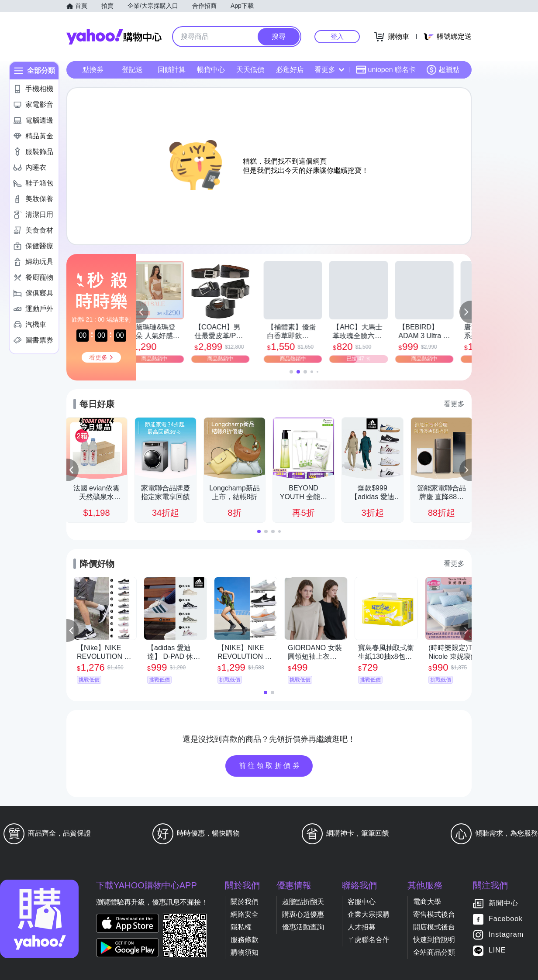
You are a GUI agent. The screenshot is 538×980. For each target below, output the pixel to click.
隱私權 (241, 927)
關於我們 (245, 902)
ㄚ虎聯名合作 (369, 940)
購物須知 (245, 952)
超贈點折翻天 (303, 902)
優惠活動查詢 (303, 927)
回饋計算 (172, 70)
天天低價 (250, 70)
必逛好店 (290, 70)
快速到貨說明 (434, 940)
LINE (497, 951)
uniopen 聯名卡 (386, 70)
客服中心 (362, 902)
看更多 (329, 70)
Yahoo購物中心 (114, 37)
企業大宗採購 (369, 914)
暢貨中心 (211, 70)
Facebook (506, 919)
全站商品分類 (434, 952)
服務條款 (245, 940)
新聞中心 (504, 903)
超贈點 (443, 70)
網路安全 (245, 914)
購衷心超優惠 (303, 914)
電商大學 (427, 902)
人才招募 (362, 927)
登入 (337, 36)
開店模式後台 (434, 927)
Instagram (506, 935)
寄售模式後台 (434, 914)
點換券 (93, 70)
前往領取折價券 (270, 766)
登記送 (132, 70)
